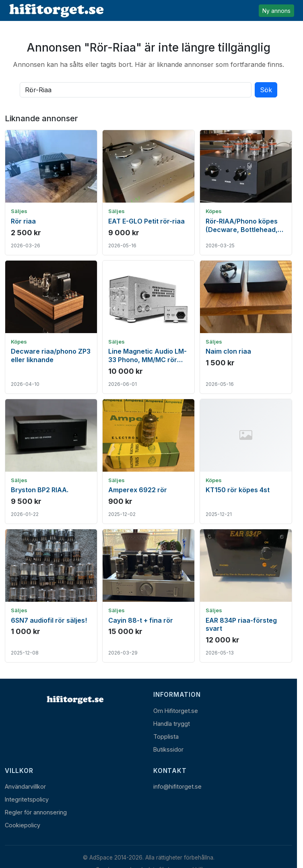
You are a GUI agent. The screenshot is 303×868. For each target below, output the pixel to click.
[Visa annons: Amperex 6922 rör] (148, 461)
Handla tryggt (172, 724)
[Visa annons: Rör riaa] (51, 192)
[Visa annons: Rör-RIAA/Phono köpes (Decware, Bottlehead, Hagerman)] (246, 192)
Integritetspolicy (27, 799)
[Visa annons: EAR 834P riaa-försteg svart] (246, 596)
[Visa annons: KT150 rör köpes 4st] (246, 461)
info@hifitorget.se (177, 786)
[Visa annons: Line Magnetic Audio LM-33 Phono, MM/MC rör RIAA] (148, 327)
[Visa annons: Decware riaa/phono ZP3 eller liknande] (51, 327)
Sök (266, 90)
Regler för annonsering (36, 812)
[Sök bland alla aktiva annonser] (136, 90)
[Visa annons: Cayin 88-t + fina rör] (148, 596)
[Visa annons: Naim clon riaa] (246, 327)
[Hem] (74, 700)
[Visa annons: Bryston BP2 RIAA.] (51, 461)
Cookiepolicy (23, 825)
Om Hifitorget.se (176, 711)
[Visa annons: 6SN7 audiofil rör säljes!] (51, 596)
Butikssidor (168, 749)
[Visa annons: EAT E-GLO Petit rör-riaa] (148, 192)
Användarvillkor (25, 786)
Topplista (166, 736)
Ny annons (276, 11)
